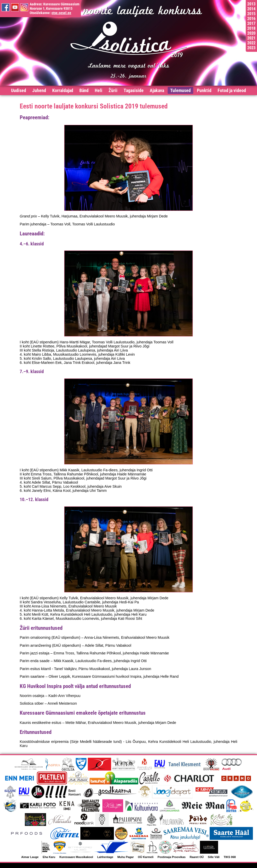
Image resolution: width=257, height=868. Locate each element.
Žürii (113, 90)
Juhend (39, 90)
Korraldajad (63, 90)
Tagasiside (134, 90)
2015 (251, 14)
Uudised (19, 90)
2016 (251, 19)
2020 (251, 33)
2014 (251, 9)
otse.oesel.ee (61, 13)
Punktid (204, 90)
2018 (251, 28)
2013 (251, 4)
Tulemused (180, 90)
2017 (251, 23)
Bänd (84, 90)
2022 (251, 43)
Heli (99, 90)
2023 (251, 48)
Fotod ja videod (232, 90)
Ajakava (157, 90)
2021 (251, 38)
